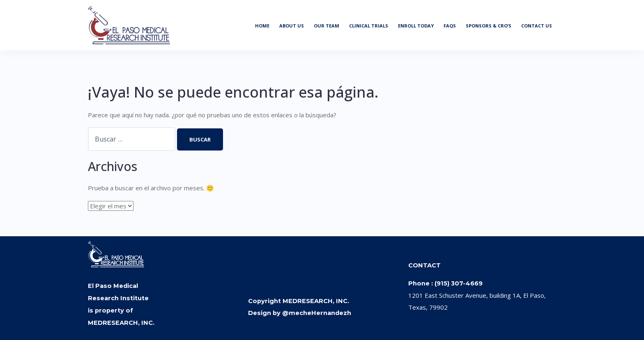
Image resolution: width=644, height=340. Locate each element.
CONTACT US (537, 26)
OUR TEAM (327, 26)
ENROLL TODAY (416, 26)
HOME (262, 26)
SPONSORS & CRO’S (489, 26)
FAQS (450, 26)
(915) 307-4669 (459, 283)
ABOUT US (292, 26)
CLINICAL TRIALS (369, 26)
